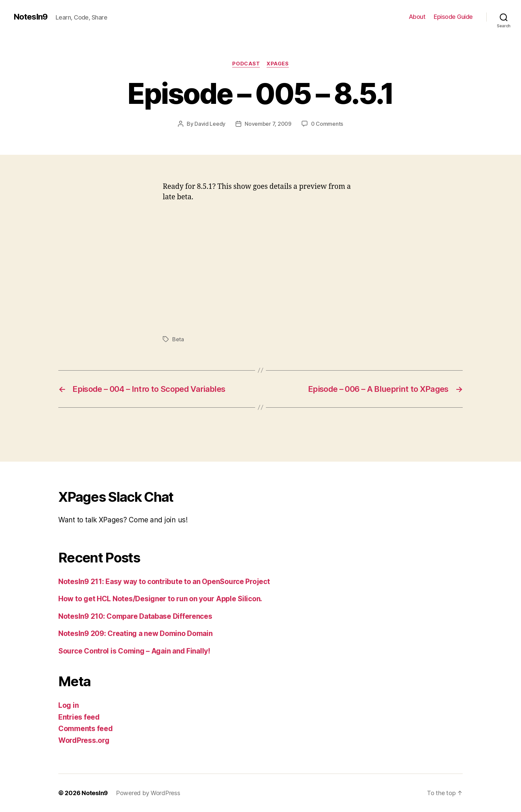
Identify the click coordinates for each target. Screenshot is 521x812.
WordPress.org (84, 740)
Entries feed (79, 717)
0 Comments (327, 124)
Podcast (246, 64)
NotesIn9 (30, 17)
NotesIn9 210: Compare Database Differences (135, 616)
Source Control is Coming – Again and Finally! (134, 651)
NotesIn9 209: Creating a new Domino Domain (135, 633)
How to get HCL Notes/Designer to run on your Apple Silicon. (160, 599)
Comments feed (86, 729)
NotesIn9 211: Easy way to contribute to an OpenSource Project (164, 582)
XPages (278, 64)
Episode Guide (453, 17)
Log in (68, 705)
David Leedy (210, 124)
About (417, 17)
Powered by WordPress (148, 793)
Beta (178, 339)
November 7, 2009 (268, 124)
